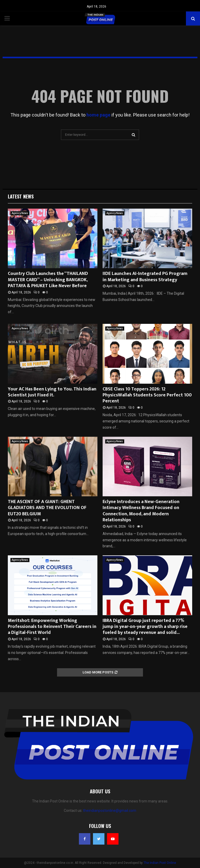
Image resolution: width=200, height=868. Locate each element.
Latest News (21, 196)
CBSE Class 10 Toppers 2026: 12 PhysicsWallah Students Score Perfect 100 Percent (147, 395)
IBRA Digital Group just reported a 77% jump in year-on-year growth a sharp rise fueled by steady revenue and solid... (145, 627)
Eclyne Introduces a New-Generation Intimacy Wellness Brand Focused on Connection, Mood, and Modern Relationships (141, 511)
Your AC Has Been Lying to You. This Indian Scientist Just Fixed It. (52, 392)
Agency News (20, 213)
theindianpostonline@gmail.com (110, 811)
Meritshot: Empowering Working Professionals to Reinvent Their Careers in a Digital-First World (52, 627)
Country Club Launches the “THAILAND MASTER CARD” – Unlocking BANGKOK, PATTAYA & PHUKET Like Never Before (48, 280)
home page (98, 115)
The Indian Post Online (160, 863)
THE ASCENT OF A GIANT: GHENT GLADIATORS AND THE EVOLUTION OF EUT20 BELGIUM (47, 508)
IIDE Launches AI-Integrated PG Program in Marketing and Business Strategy (145, 277)
